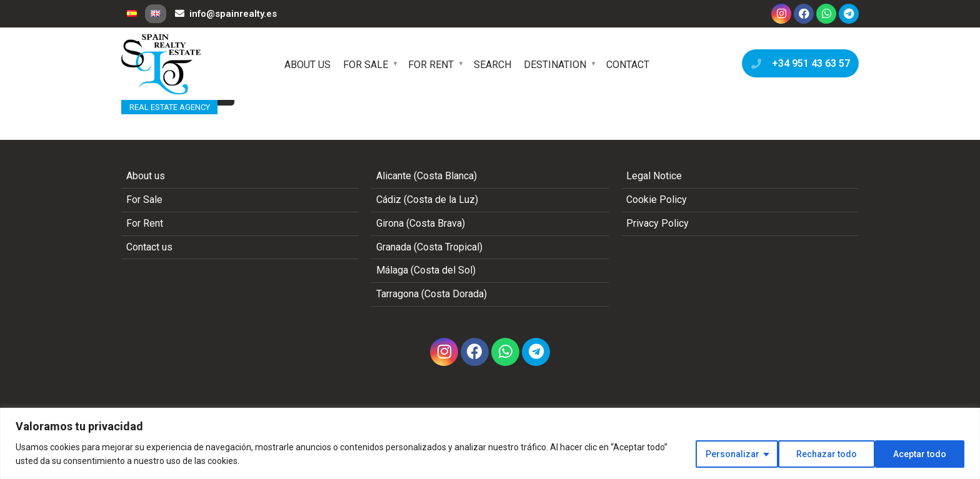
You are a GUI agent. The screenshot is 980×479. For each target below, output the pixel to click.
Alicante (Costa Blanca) (427, 176)
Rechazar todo (827, 454)
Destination (555, 65)
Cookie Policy (657, 200)
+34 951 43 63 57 (797, 64)
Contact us (149, 247)
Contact (628, 65)
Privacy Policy (657, 223)
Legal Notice (654, 176)
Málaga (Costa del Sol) (426, 270)
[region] (490, 443)
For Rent (431, 65)
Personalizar (732, 454)
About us (307, 65)
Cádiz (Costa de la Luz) (427, 200)
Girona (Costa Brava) (421, 223)
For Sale (366, 65)
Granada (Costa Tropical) (429, 247)
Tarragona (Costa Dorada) (432, 294)
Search (492, 65)
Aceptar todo (920, 454)
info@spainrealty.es (226, 14)
